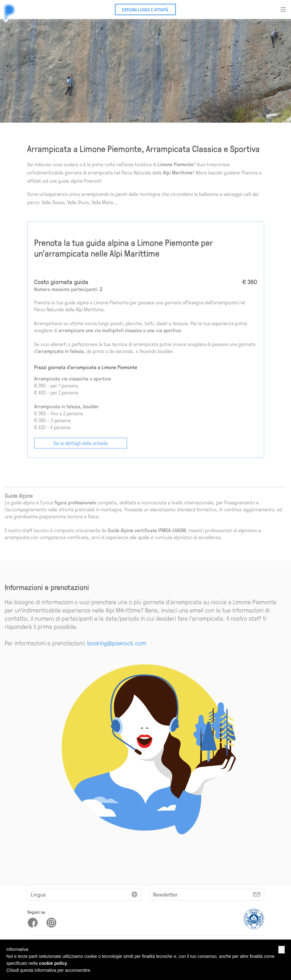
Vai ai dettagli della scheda (81, 443)
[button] (282, 950)
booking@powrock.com (117, 643)
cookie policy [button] (53, 963)
